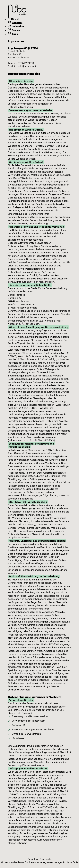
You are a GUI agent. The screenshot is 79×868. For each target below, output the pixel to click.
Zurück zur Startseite (39, 859)
